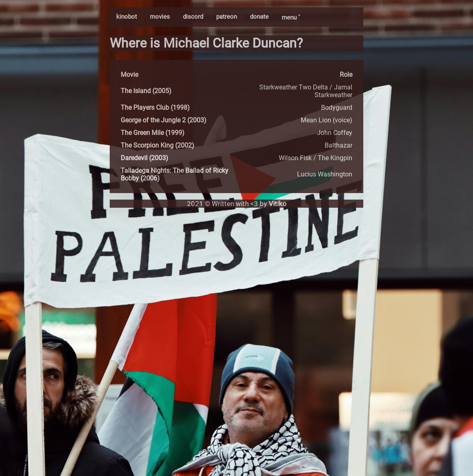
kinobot (127, 17)
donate (259, 17)
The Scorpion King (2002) (157, 145)
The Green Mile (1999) (153, 133)
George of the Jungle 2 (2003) (164, 120)
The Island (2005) (146, 91)
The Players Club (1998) (155, 108)
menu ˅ (291, 17)
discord (193, 17)
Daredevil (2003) (144, 158)
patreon (227, 17)
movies (160, 17)
